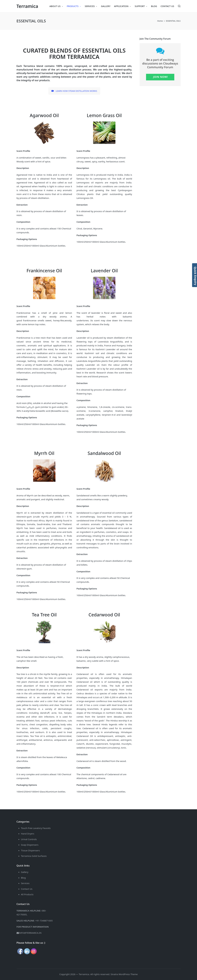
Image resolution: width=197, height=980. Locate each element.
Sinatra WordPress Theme (124, 974)
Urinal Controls (29, 839)
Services (25, 883)
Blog (23, 878)
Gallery (25, 872)
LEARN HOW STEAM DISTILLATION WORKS (74, 91)
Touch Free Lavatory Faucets (36, 828)
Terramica (27, 6)
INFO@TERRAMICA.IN (30, 933)
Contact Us (27, 889)
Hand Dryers (28, 834)
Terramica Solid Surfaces (34, 856)
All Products (27, 894)
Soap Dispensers (30, 845)
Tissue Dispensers (30, 850)
